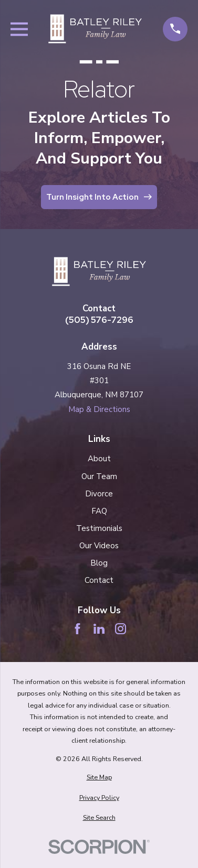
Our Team (99, 476)
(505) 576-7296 (99, 320)
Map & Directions (99, 409)
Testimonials (99, 528)
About (99, 459)
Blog (99, 563)
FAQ (99, 511)
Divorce (99, 494)
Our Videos (99, 546)
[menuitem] (99, 778)
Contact (99, 580)
